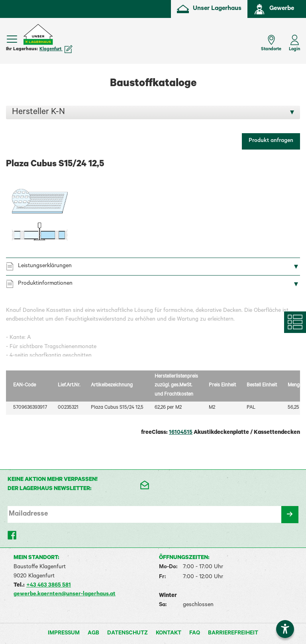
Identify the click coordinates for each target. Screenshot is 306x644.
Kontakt (169, 634)
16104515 (181, 433)
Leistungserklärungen (45, 266)
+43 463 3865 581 (49, 586)
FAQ (195, 634)
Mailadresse (28, 514)
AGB (93, 634)
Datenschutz (127, 634)
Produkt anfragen (271, 141)
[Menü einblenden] (12, 39)
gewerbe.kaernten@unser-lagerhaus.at (65, 595)
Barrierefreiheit (233, 634)
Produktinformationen (45, 284)
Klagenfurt (56, 49)
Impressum (64, 634)
